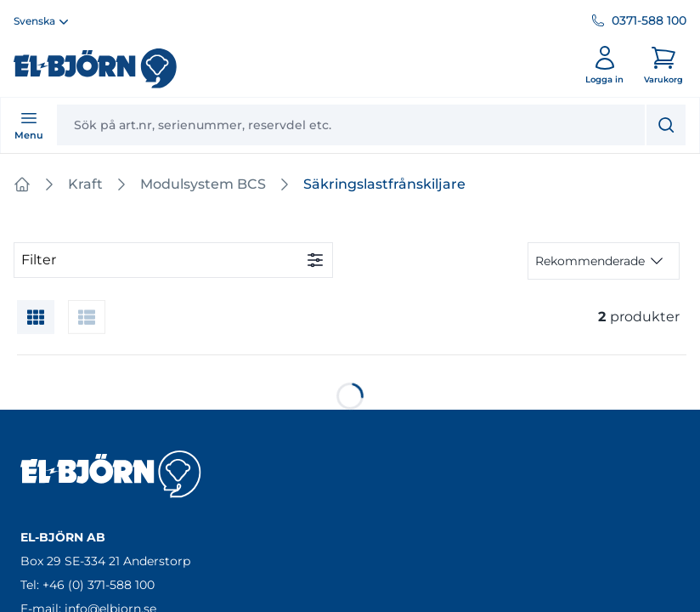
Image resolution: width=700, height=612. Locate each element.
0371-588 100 (649, 20)
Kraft (85, 184)
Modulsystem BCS (203, 184)
